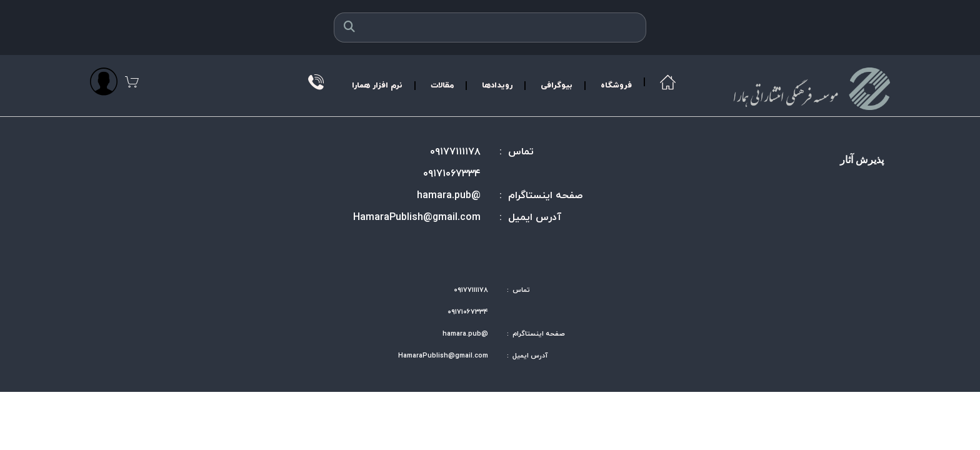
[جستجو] (349, 27)
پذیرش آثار (862, 160)
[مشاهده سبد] (132, 81)
